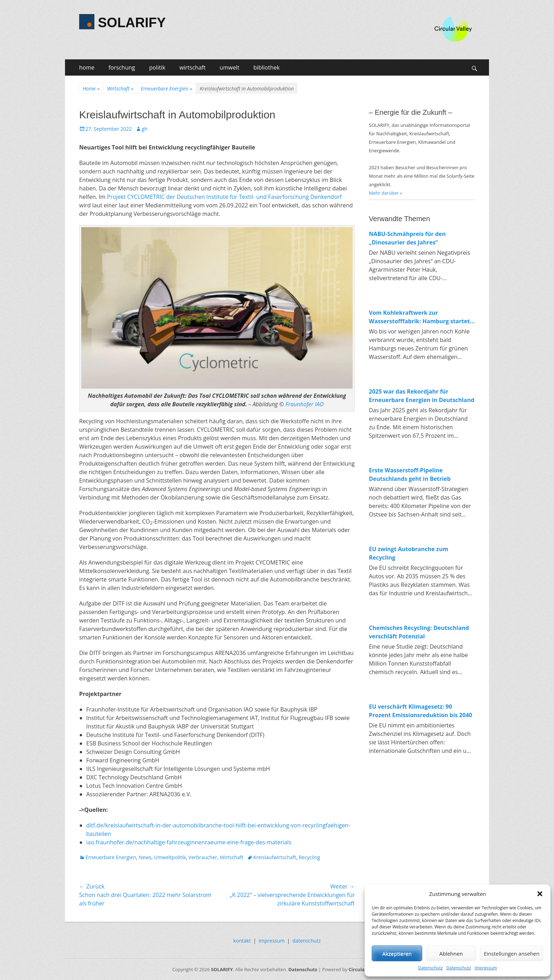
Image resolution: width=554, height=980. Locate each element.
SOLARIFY (132, 23)
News (145, 857)
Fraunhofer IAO (305, 404)
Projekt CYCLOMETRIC (136, 197)
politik (157, 67)
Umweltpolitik (170, 857)
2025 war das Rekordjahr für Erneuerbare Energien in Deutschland (422, 396)
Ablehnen (451, 954)
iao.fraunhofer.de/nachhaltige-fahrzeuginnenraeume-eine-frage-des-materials (189, 842)
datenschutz (307, 941)
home (87, 67)
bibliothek (266, 67)
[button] (540, 894)
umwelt (230, 67)
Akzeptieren (397, 954)
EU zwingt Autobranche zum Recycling (409, 553)
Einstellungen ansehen (512, 954)
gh (145, 129)
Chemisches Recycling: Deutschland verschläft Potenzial (419, 632)
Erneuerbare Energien (167, 88)
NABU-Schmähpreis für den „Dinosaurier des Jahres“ (407, 238)
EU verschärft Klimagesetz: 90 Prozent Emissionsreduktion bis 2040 (420, 711)
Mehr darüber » (386, 193)
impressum (272, 941)
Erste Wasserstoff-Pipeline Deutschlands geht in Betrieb (410, 474)
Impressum (486, 968)
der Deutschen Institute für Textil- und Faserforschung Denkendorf (253, 197)
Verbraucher (203, 857)
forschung (122, 67)
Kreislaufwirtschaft (275, 857)
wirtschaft (193, 67)
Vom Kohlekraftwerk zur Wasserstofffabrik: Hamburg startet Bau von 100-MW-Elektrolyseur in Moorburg (419, 317)
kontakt (242, 941)
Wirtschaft (120, 88)
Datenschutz (430, 968)
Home (91, 88)
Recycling (309, 857)
